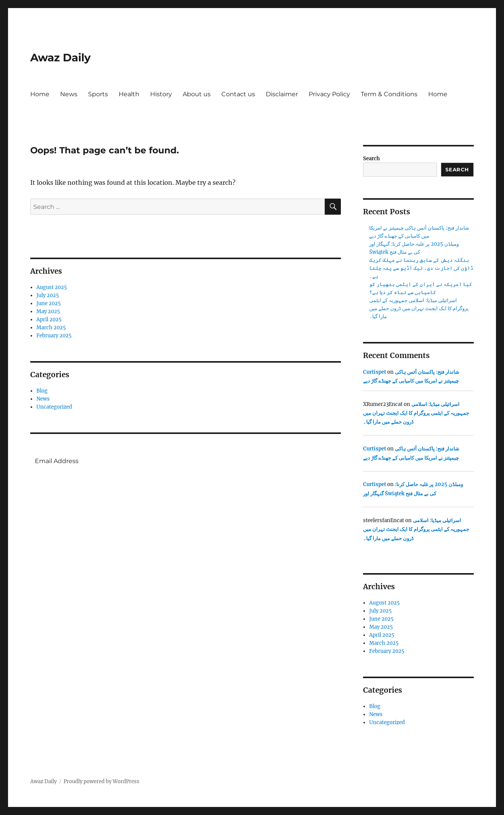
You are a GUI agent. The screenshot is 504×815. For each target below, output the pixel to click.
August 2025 (52, 287)
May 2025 (48, 311)
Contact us (238, 94)
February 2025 (54, 336)
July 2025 (48, 295)
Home (40, 94)
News (69, 94)
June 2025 (49, 303)
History (161, 94)
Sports (98, 94)
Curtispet (375, 372)
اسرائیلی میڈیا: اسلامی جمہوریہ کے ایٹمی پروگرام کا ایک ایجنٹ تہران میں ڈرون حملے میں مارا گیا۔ (419, 308)
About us (197, 94)
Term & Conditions (389, 94)
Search (371, 159)
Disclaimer (282, 94)
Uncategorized (54, 407)
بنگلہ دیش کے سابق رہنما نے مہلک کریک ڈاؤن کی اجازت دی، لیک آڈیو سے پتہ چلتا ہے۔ (421, 268)
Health (129, 94)
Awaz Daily (61, 58)
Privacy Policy (329, 94)
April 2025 (49, 320)
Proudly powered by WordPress (101, 781)
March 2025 (51, 328)
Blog (42, 391)
